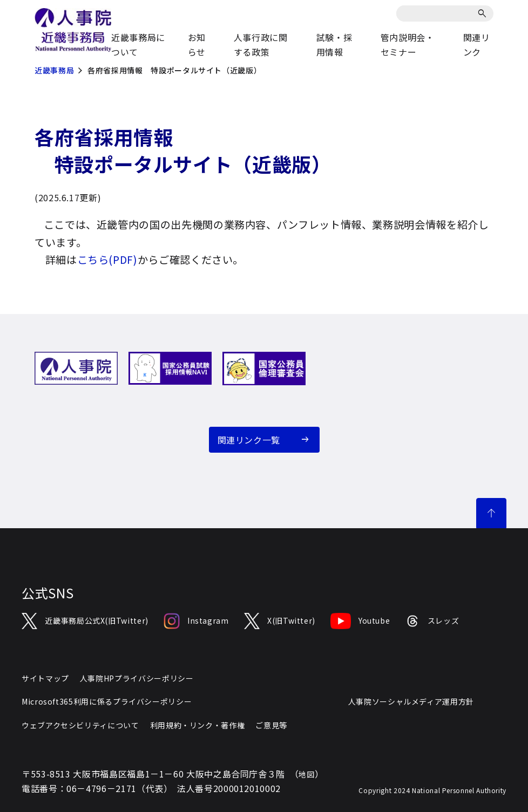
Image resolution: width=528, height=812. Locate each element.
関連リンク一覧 (249, 440)
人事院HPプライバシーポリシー (137, 678)
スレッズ (432, 621)
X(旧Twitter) (280, 621)
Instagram (196, 621)
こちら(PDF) (107, 260)
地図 (306, 774)
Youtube (360, 621)
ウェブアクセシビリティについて (80, 725)
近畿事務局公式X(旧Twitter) (85, 621)
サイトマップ (45, 678)
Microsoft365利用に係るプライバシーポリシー (107, 701)
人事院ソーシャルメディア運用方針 (411, 701)
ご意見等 (271, 725)
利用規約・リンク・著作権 (198, 725)
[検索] (484, 13)
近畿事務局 (54, 70)
